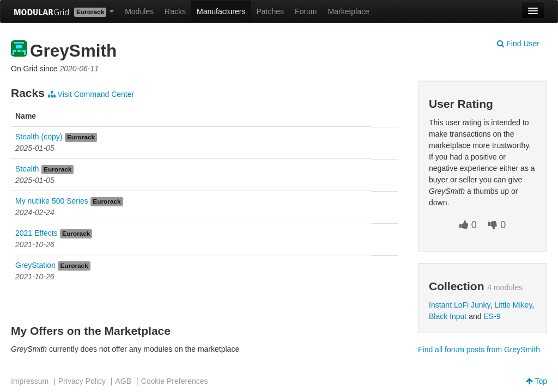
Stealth (27, 169)
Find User (518, 44)
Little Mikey (513, 305)
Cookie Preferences (175, 381)
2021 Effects (37, 233)
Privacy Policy (82, 381)
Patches (270, 11)
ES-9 (492, 316)
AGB (123, 381)
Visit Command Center (91, 94)
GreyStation (35, 265)
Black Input (448, 316)
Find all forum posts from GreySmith (479, 350)
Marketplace (349, 11)
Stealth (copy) (39, 137)
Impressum (30, 381)
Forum (306, 11)
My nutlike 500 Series (52, 201)
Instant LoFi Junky (460, 305)
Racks (175, 11)
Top (536, 381)
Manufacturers (221, 11)
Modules (139, 11)
